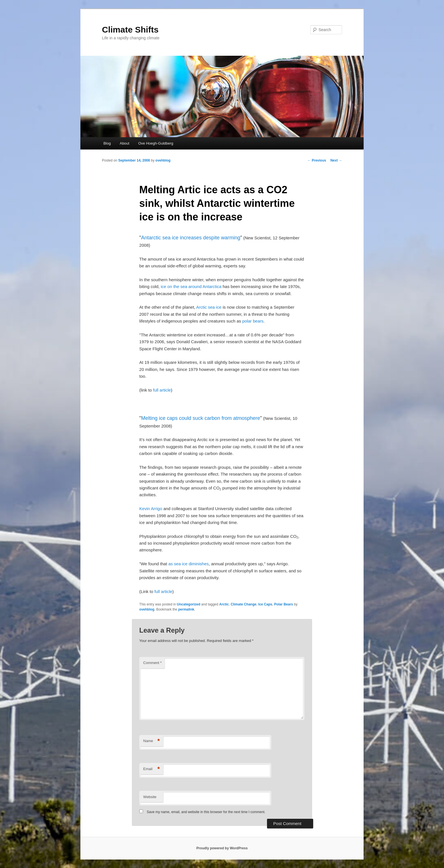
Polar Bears (284, 604)
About (125, 143)
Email (152, 769)
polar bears (253, 321)
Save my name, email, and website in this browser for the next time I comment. (206, 812)
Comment (152, 663)
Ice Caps (265, 604)
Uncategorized (189, 604)
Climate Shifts (130, 30)
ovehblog (163, 160)
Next (336, 160)
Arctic (224, 604)
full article (162, 390)
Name (152, 741)
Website (150, 797)
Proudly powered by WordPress (222, 848)
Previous (317, 160)
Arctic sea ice (209, 307)
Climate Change (244, 604)
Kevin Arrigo (151, 509)
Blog (107, 143)
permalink (186, 609)
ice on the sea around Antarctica (191, 286)
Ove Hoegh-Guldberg (156, 143)
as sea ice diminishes (188, 564)
